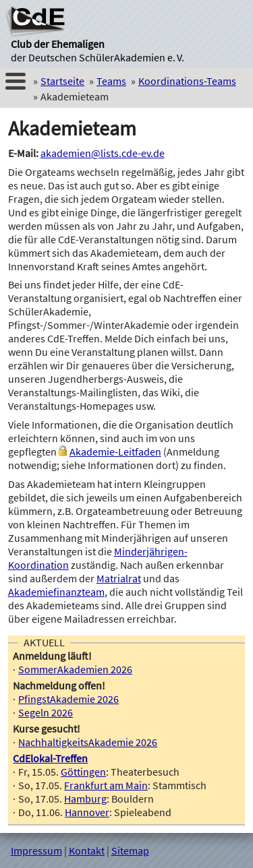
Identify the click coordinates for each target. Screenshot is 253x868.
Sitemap (130, 850)
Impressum (36, 850)
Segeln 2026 (46, 712)
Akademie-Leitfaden (115, 452)
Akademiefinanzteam (56, 592)
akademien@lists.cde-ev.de (103, 153)
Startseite (62, 81)
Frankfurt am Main (106, 785)
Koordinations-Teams (187, 81)
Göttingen (83, 772)
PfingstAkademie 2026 (68, 699)
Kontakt (87, 850)
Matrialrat (119, 578)
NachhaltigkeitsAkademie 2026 (88, 742)
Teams (111, 81)
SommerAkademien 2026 (75, 669)
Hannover (87, 812)
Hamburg (85, 799)
